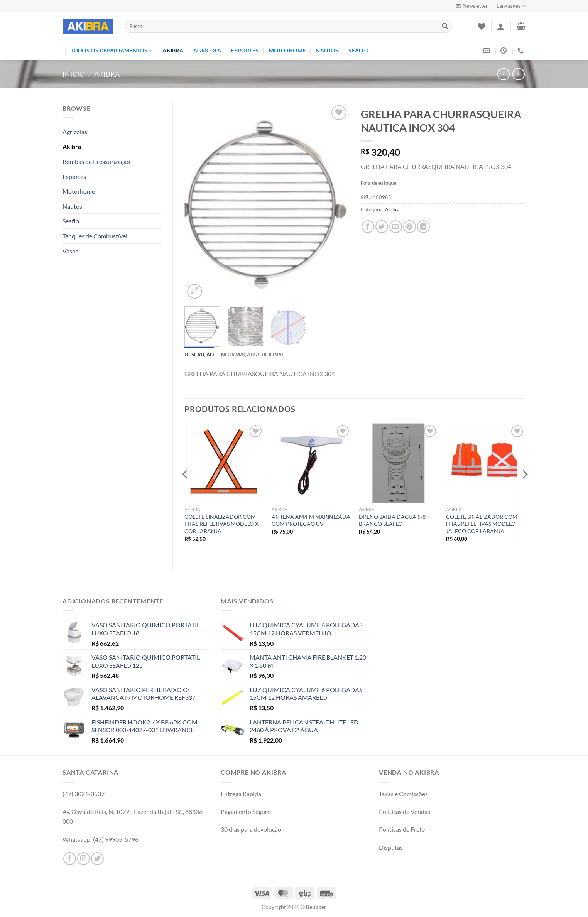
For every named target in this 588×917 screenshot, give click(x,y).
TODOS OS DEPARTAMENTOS (112, 51)
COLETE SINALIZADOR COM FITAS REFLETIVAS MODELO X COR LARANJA (221, 524)
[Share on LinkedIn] (423, 227)
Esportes (245, 50)
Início (74, 74)
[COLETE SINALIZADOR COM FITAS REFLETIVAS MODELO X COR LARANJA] (224, 463)
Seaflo (359, 50)
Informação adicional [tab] (252, 355)
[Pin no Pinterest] (410, 227)
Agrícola (207, 50)
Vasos (70, 251)
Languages (511, 6)
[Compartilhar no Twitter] (382, 227)
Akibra (173, 50)
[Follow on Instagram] (84, 859)
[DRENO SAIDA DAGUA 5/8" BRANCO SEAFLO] (399, 463)
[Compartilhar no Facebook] (368, 227)
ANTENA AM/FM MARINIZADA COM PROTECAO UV (311, 520)
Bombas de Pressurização (96, 161)
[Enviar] (445, 27)
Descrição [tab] (199, 355)
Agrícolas (75, 132)
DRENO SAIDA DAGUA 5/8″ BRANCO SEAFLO (393, 520)
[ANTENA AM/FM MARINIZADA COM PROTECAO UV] (311, 463)
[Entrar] (501, 26)
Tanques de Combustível (95, 236)
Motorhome (287, 50)
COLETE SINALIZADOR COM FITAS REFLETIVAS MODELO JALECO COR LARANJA (482, 524)
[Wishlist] (482, 26)
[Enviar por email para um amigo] (396, 227)
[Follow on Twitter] (97, 859)
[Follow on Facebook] (70, 859)
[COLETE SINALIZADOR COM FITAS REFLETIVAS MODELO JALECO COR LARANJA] (486, 463)
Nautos (327, 50)
